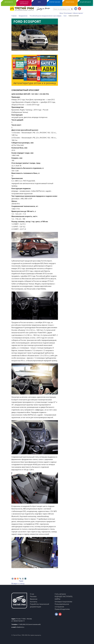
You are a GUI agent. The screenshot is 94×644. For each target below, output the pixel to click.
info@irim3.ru (18, 627)
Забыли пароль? (78, 13)
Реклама (33, 596)
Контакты (34, 602)
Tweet (21, 581)
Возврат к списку (18, 583)
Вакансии (34, 599)
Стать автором (60, 594)
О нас (32, 594)
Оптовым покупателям (63, 602)
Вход (61, 13)
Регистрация (68, 13)
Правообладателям (62, 609)
